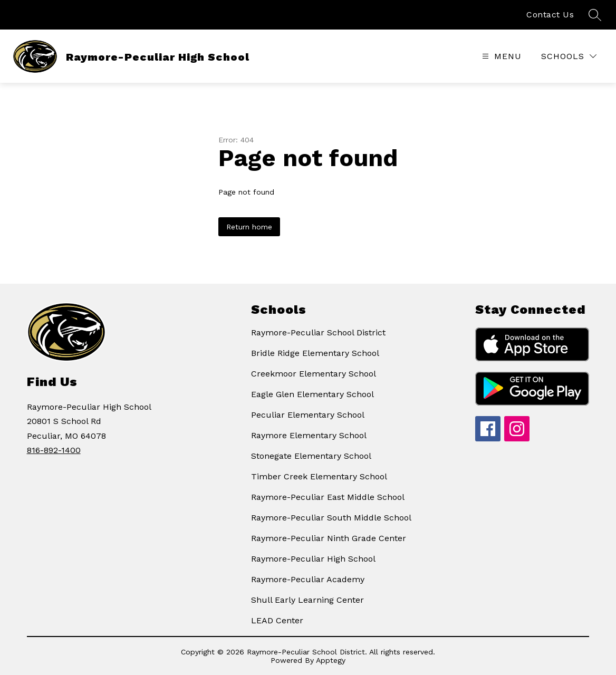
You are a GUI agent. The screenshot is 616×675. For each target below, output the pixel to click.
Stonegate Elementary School (311, 456)
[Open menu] (500, 56)
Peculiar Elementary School (308, 415)
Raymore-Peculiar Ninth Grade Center (329, 538)
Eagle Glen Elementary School (312, 394)
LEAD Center (277, 620)
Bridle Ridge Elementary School (315, 353)
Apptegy (331, 660)
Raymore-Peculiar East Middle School (328, 497)
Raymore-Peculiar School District (318, 332)
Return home (249, 227)
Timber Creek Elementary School (319, 476)
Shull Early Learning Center (307, 600)
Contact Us (550, 15)
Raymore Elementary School (309, 435)
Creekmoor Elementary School (314, 374)
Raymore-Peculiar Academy (308, 579)
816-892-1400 (54, 450)
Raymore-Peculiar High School (313, 559)
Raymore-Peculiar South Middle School (331, 518)
